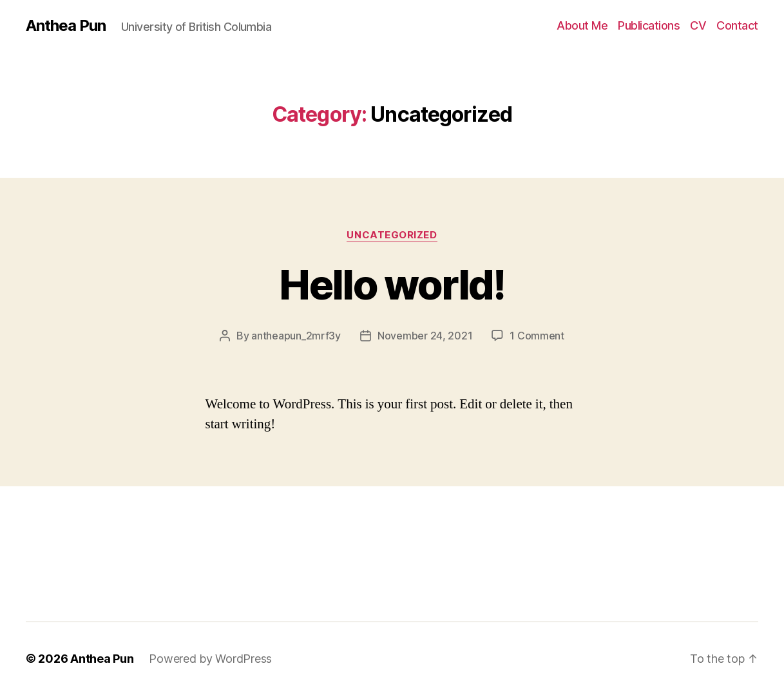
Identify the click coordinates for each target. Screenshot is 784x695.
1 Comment (537, 336)
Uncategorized (392, 235)
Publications (649, 25)
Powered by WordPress (210, 659)
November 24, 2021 (425, 336)
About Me (582, 25)
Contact (737, 25)
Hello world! (392, 284)
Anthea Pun (66, 26)
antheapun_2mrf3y (296, 336)
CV (698, 25)
